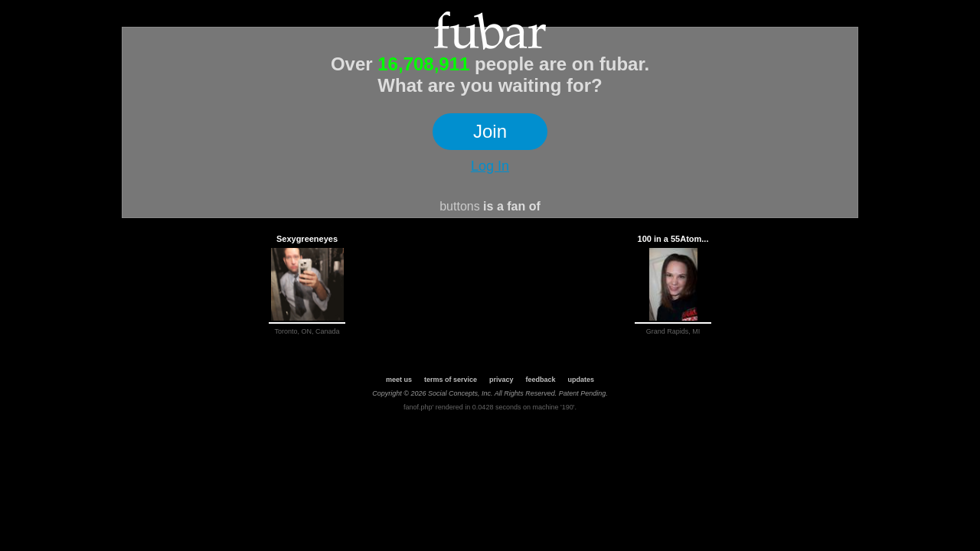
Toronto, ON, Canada (307, 331)
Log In (490, 166)
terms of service (451, 380)
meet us (399, 380)
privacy (501, 380)
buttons (459, 206)
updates (581, 380)
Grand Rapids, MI (673, 331)
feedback (541, 380)
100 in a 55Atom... (673, 239)
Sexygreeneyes (307, 239)
